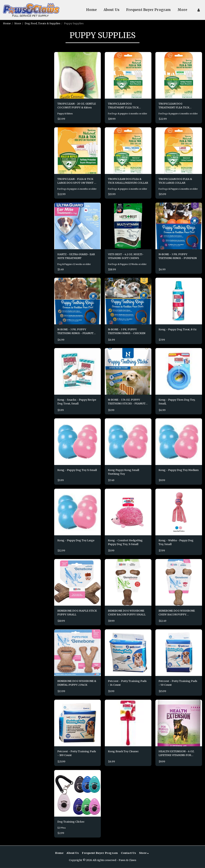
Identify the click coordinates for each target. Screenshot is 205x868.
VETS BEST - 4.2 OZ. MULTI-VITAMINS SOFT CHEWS (126, 256)
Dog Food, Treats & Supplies (43, 23)
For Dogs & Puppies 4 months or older (178, 189)
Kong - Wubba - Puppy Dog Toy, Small (176, 542)
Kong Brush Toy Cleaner (123, 751)
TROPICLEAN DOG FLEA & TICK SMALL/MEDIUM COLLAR (128, 181)
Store (18, 23)
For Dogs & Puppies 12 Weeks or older (127, 264)
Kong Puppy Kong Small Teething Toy (124, 472)
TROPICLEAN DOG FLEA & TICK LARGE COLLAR (175, 181)
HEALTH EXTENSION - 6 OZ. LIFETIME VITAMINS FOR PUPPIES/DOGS (177, 754)
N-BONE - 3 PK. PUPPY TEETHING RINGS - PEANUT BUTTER (76, 332)
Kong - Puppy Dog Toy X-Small (77, 470)
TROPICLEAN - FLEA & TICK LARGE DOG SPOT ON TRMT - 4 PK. (77, 181)
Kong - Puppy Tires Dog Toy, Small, (177, 402)
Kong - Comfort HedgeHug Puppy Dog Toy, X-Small (125, 542)
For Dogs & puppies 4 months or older (128, 114)
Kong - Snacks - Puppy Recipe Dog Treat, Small (77, 402)
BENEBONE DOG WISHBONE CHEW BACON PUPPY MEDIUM (177, 613)
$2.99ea (61, 828)
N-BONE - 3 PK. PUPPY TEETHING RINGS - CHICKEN (127, 331)
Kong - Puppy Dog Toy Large (76, 540)
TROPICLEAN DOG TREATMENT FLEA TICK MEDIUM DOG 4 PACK (174, 106)
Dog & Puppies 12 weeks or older (74, 264)
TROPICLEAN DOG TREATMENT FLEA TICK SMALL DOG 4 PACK (123, 106)
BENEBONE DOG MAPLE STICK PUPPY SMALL (77, 613)
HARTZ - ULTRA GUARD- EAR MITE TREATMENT (76, 256)
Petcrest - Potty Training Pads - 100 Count (77, 753)
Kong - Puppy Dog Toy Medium (179, 470)
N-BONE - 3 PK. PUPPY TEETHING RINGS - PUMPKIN (178, 256)
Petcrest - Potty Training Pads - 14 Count (127, 683)
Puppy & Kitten (65, 114)
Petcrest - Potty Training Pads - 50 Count (178, 683)
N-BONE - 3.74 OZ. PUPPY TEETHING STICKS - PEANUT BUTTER (127, 402)
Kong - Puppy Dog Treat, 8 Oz (178, 330)
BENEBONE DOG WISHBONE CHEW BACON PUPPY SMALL (127, 613)
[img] (77, 75)
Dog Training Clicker (71, 822)
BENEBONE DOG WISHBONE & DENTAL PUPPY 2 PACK (77, 683)
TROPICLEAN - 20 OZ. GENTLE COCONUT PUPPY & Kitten (77, 105)
